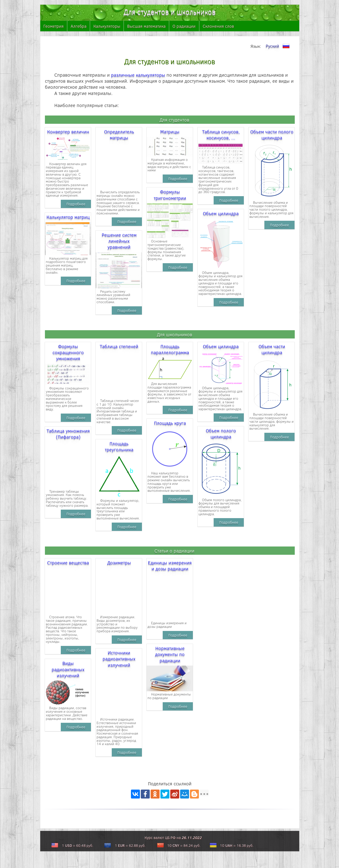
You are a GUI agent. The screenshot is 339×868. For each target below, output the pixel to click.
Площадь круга (170, 423)
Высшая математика (146, 26)
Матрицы (170, 131)
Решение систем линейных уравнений (119, 241)
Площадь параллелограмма (170, 349)
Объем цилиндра (221, 213)
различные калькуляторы (138, 75)
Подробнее (76, 204)
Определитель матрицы (119, 135)
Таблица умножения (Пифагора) (68, 434)
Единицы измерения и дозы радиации (170, 565)
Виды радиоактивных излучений (68, 669)
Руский (278, 46)
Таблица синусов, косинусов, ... (221, 135)
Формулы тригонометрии (170, 195)
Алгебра (79, 26)
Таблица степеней (119, 346)
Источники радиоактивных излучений (119, 659)
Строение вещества (68, 562)
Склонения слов (218, 26)
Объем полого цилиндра (221, 433)
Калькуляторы (107, 26)
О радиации (184, 26)
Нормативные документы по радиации (170, 654)
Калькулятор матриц (68, 217)
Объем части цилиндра (272, 349)
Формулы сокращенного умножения (68, 352)
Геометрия (54, 26)
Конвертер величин (68, 131)
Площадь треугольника (119, 446)
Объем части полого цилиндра (272, 135)
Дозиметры (119, 562)
